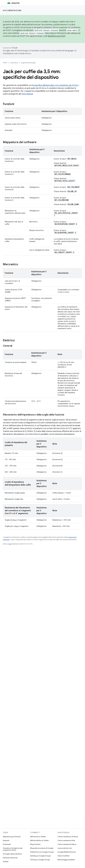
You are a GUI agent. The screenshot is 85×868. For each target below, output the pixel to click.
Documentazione (12, 10)
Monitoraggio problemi (66, 860)
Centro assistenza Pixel (66, 840)
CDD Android (27, 94)
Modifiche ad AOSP (56, 36)
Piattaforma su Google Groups (42, 852)
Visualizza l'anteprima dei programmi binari (13, 849)
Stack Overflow (64, 856)
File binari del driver (10, 858)
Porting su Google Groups (40, 860)
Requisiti (6, 840)
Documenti (14, 63)
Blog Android (35, 844)
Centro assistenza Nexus (67, 844)
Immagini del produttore (12, 854)
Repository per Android (12, 837)
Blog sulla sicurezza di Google (42, 848)
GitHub (6, 862)
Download (7, 844)
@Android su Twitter (38, 837)
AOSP (5, 63)
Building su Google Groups (41, 856)
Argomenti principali (28, 63)
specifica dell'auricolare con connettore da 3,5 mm (56, 85)
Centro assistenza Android (68, 837)
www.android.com (65, 848)
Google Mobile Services (67, 852)
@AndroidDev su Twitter (40, 840)
